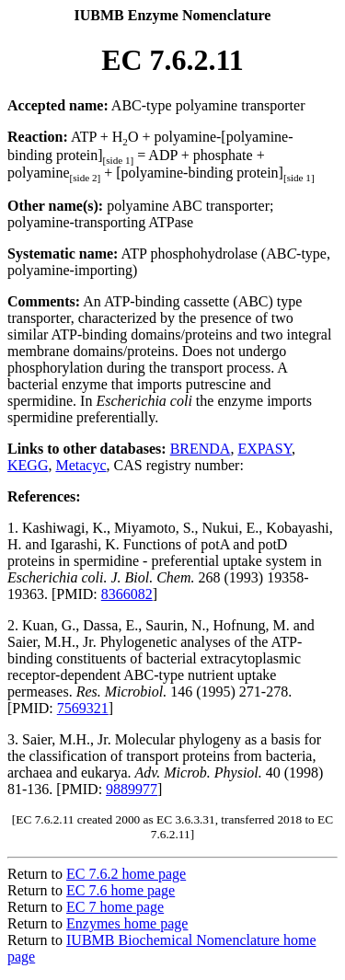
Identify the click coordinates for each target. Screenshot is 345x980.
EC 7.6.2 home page (126, 874)
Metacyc (80, 465)
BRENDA (201, 449)
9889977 (132, 789)
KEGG (28, 465)
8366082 (127, 594)
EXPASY (264, 449)
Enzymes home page (127, 923)
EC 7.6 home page (121, 890)
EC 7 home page (115, 907)
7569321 (83, 708)
